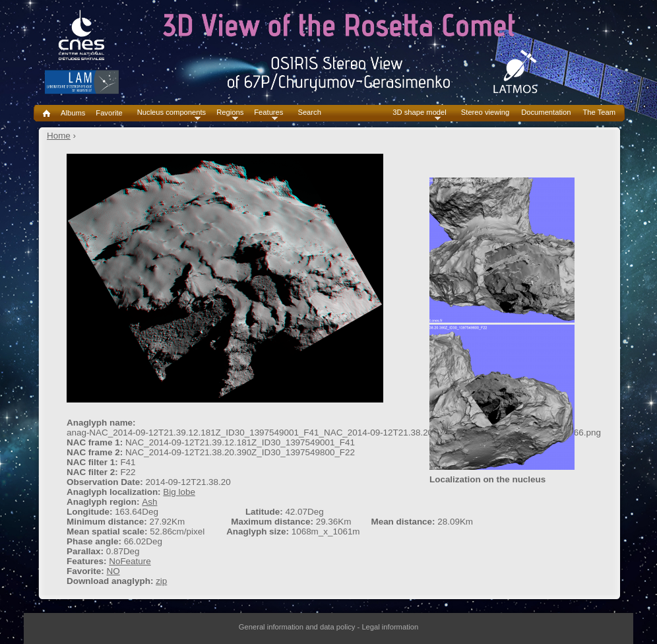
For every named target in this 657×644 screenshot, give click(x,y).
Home (59, 136)
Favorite (109, 113)
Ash (149, 502)
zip (161, 581)
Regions (230, 113)
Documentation (546, 113)
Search (309, 113)
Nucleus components (172, 113)
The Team (599, 113)
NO (113, 571)
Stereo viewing (485, 113)
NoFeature (130, 561)
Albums (73, 113)
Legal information (390, 627)
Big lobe (179, 492)
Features (268, 113)
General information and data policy (297, 627)
